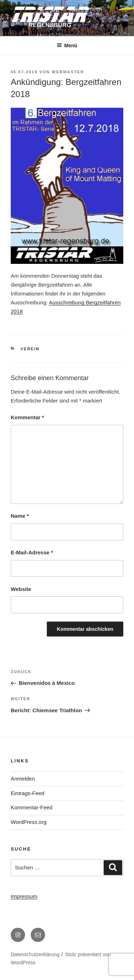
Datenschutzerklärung (35, 954)
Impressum (24, 896)
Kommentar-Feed (32, 807)
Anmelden (23, 779)
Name (20, 516)
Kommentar (27, 417)
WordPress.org (29, 822)
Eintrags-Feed (28, 793)
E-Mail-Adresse (32, 552)
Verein (30, 349)
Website (21, 589)
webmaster (68, 72)
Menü (67, 46)
